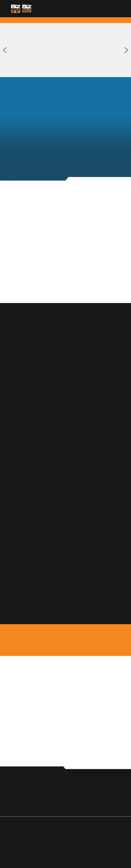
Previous (5, 50)
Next (126, 50)
